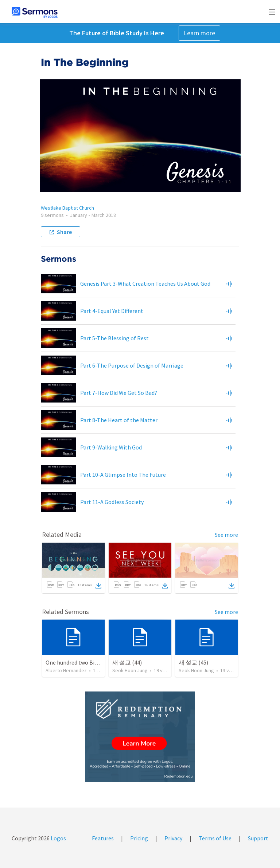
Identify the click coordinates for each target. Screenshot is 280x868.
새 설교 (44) (127, 662)
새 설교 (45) (193, 662)
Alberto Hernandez (66, 670)
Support (258, 838)
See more (226, 535)
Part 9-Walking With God (111, 447)
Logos (58, 838)
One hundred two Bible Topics (83, 662)
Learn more (199, 33)
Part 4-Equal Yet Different (112, 311)
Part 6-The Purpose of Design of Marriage (132, 365)
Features (103, 838)
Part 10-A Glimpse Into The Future (123, 475)
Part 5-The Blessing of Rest (114, 338)
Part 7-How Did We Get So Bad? (119, 393)
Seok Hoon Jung (130, 670)
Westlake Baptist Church (67, 208)
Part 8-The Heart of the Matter (119, 420)
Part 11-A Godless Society (112, 502)
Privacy (173, 838)
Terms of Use (215, 838)
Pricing (139, 838)
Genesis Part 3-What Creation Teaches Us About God (145, 284)
